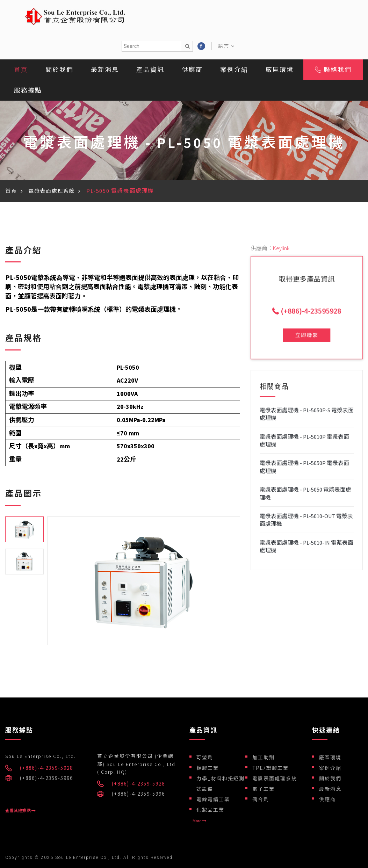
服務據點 (28, 90)
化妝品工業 (210, 810)
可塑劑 (205, 758)
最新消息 (105, 70)
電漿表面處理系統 (52, 191)
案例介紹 (234, 70)
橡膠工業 (208, 768)
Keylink (281, 248)
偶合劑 (261, 800)
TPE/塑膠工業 (270, 768)
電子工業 (264, 789)
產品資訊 (150, 70)
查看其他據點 (20, 811)
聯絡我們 (333, 70)
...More (198, 821)
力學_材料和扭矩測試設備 (221, 784)
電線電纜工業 (213, 800)
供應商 (192, 70)
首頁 (21, 70)
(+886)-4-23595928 (309, 309)
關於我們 (59, 70)
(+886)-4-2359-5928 (46, 768)
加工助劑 (264, 758)
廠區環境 (280, 70)
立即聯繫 (307, 324)
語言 (226, 46)
